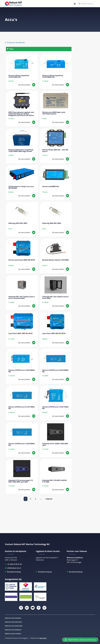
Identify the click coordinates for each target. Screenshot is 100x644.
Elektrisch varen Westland (13, 618)
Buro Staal (43, 638)
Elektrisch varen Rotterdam (13, 622)
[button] (80, 640)
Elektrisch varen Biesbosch (13, 630)
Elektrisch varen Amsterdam (14, 626)
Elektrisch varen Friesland (13, 634)
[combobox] (86, 4)
